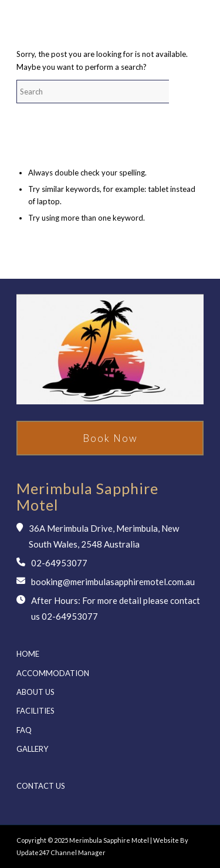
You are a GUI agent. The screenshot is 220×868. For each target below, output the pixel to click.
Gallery (32, 749)
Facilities (35, 711)
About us (35, 692)
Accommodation (53, 673)
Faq (24, 730)
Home (28, 654)
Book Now (110, 438)
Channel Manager (77, 852)
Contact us (41, 786)
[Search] (104, 92)
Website (166, 840)
